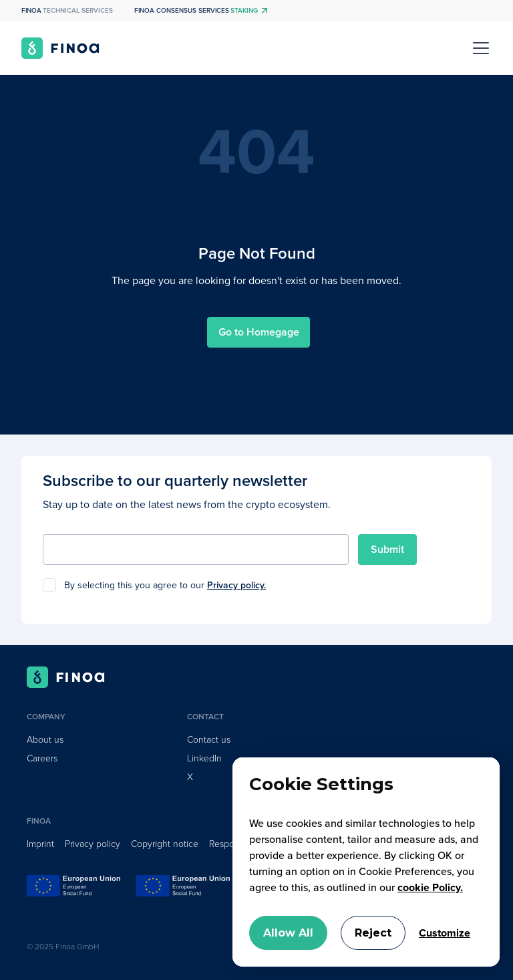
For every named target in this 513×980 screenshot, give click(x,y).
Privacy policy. (236, 585)
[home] (60, 48)
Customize (445, 933)
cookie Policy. (430, 888)
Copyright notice (165, 844)
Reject (373, 933)
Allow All (288, 933)
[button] (478, 48)
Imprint (40, 844)
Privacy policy (93, 844)
